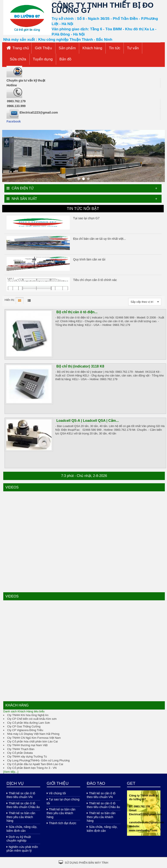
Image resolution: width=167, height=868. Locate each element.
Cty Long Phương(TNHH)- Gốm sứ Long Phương (38, 760)
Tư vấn (133, 48)
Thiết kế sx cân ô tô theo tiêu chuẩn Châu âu (23, 805)
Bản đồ (65, 59)
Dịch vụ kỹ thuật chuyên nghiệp (19, 839)
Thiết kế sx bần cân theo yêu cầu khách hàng (21, 817)
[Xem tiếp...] (11, 772)
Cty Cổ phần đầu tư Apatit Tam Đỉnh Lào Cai (35, 764)
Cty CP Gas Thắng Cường (24, 726)
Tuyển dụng (43, 59)
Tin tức (115, 48)
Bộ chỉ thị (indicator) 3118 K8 (80, 366)
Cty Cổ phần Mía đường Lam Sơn (29, 723)
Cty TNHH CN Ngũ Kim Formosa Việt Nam (34, 738)
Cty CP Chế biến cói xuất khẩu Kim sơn (32, 719)
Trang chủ (21, 48)
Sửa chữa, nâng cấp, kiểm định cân (22, 829)
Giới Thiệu (43, 48)
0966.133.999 (16, 106)
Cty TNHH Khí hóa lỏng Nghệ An (28, 715)
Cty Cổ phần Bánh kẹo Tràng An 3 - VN (32, 768)
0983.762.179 (16, 101)
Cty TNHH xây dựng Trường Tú (27, 757)
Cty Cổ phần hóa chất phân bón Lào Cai (32, 741)
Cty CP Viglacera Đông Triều (25, 730)
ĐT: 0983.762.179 (139, 807)
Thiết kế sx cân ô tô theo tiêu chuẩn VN (21, 795)
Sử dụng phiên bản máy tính (83, 862)
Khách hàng (92, 48)
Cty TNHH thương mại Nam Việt (27, 745)
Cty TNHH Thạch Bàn (21, 749)
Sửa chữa (18, 59)
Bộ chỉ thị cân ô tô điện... (77, 312)
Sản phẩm (67, 48)
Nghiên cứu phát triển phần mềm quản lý (22, 849)
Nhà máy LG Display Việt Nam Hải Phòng (33, 734)
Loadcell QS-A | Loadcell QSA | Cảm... (88, 421)
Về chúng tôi (56, 793)
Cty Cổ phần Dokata (20, 753)
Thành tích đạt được (62, 823)
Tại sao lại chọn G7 (86, 218)
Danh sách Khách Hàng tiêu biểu (24, 711)
